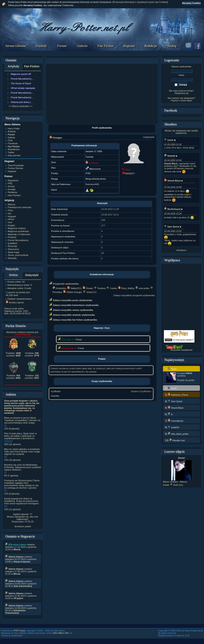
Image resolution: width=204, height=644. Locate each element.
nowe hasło (186, 100)
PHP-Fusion (19, 631)
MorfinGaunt (172, 209)
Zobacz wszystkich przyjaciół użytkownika (134, 295)
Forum (62, 46)
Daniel (181, 458)
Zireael (88, 288)
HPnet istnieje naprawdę (23, 88)
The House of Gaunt (21, 83)
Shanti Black (172, 181)
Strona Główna (16, 46)
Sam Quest (172, 227)
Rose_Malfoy (126, 288)
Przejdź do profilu (186, 380)
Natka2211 (74, 288)
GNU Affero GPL (61, 633)
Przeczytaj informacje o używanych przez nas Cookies (140, 2)
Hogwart (129, 46)
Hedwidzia (59, 288)
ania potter (142, 288)
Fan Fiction (105, 46)
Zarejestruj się (181, 93)
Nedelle (170, 156)
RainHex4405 (92, 184)
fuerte (169, 140)
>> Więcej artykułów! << (20, 106)
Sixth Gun (177, 485)
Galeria (82, 46)
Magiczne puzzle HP (21, 74)
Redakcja (151, 46)
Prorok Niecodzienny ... (22, 79)
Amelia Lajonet (15, 302)
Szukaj (172, 46)
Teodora (100, 288)
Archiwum (181, 250)
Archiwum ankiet (23, 526)
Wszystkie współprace (181, 350)
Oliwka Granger (72, 292)
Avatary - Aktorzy (179, 482)
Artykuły (41, 46)
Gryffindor (56, 391)
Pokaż (79, 339)
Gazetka (55, 396)
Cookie (112, 288)
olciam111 (90, 292)
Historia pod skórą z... (22, 102)
